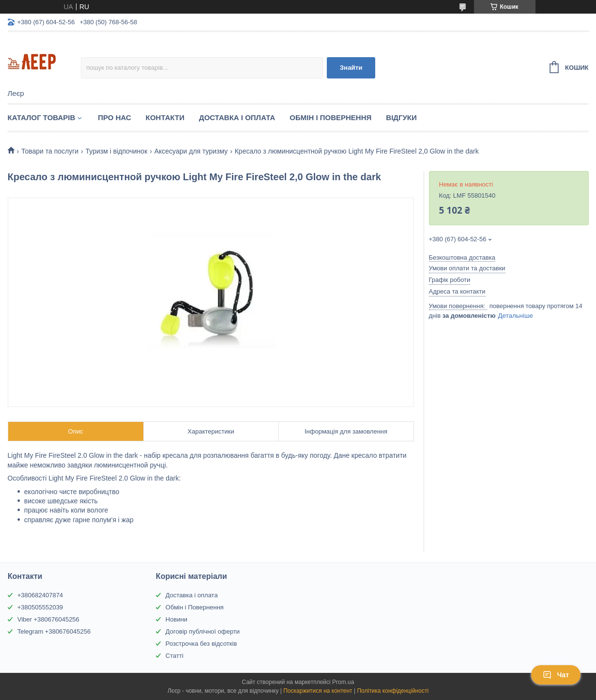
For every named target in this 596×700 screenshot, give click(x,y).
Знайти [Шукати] (351, 68)
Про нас (115, 117)
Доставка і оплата (192, 595)
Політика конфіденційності (393, 691)
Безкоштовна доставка (462, 257)
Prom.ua (343, 682)
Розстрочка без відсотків (201, 644)
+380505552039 (40, 607)
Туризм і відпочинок (117, 151)
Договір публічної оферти (203, 631)
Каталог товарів (42, 117)
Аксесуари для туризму (191, 151)
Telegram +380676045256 (54, 631)
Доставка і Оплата (237, 117)
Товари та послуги (50, 151)
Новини (176, 619)
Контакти (165, 117)
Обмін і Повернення (330, 117)
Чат (556, 675)
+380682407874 (40, 595)
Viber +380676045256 (48, 619)
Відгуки (401, 117)
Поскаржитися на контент (318, 691)
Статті (175, 656)
